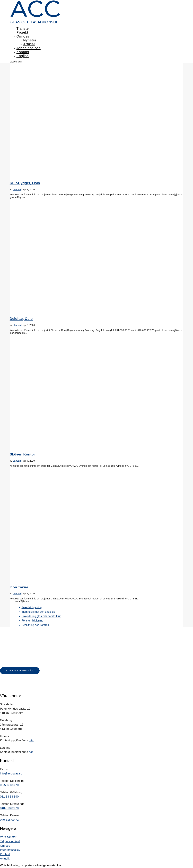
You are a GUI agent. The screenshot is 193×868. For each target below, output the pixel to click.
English (23, 56)
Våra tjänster (8, 837)
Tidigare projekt (10, 841)
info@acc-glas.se (11, 774)
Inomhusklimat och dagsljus (38, 612)
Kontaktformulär (20, 671)
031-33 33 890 (9, 797)
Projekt (22, 32)
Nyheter (30, 40)
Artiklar (29, 44)
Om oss (23, 36)
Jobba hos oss (29, 48)
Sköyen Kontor (22, 454)
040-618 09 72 (10, 820)
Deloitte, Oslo (21, 319)
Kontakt (23, 52)
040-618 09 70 (9, 808)
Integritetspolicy (10, 850)
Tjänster (23, 29)
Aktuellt (5, 859)
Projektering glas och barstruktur (41, 616)
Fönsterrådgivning (32, 621)
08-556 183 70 (9, 785)
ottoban (17, 189)
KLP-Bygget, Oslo (25, 183)
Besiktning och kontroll (35, 625)
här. (31, 740)
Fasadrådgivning (32, 607)
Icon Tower (19, 587)
